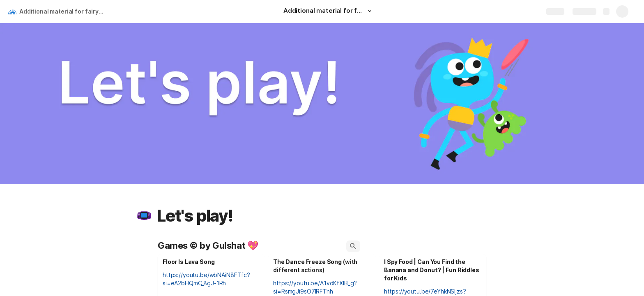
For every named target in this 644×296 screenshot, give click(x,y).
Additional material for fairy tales (63, 11)
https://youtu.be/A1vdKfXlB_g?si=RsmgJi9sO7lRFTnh (315, 287)
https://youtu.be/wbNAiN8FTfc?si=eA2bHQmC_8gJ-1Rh (206, 279)
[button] (370, 11)
